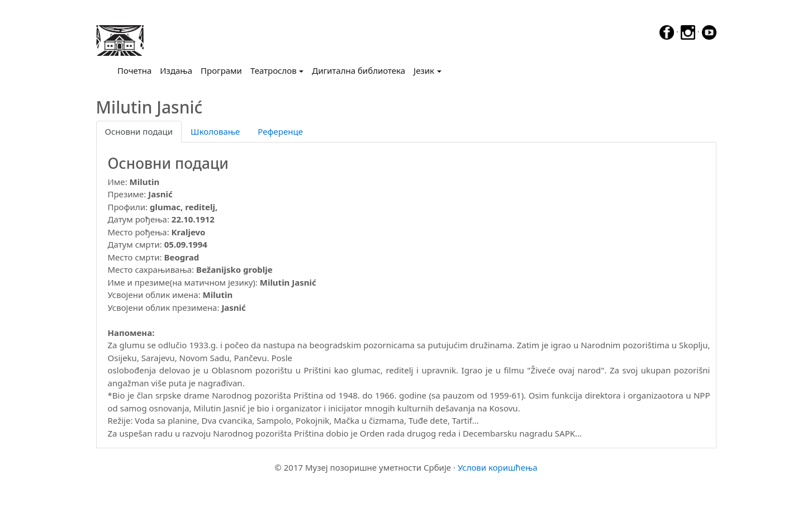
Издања (176, 70)
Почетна (137, 70)
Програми (221, 70)
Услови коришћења (498, 467)
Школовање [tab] (215, 131)
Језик (424, 70)
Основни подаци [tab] (139, 131)
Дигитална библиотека (358, 70)
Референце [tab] (280, 131)
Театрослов (274, 70)
